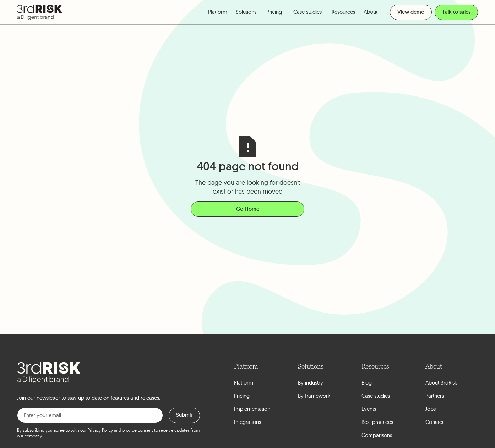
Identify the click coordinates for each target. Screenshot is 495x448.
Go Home (248, 209)
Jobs (431, 409)
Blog (367, 383)
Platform (244, 383)
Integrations (247, 422)
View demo (411, 12)
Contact (434, 422)
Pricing (274, 12)
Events (369, 409)
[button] (218, 12)
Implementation (252, 409)
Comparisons (377, 435)
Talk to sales (456, 12)
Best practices (377, 422)
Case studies (308, 12)
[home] (40, 12)
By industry (311, 383)
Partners (435, 396)
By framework (314, 396)
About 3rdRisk (441, 383)
